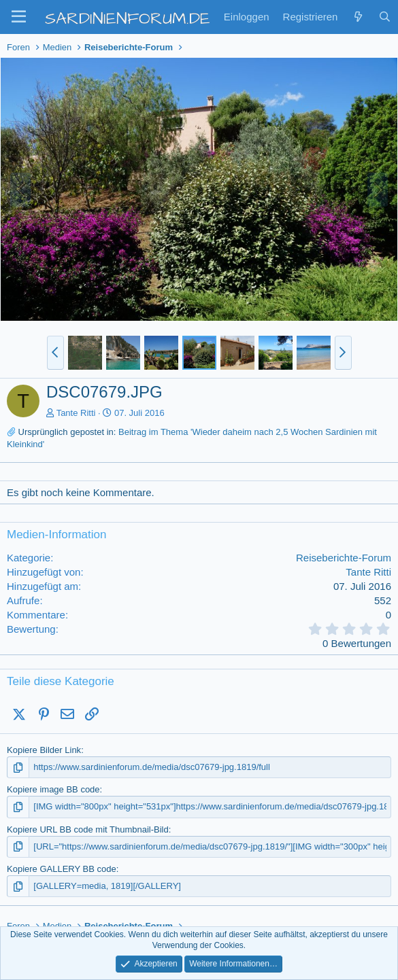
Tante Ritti (76, 413)
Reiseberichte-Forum (344, 558)
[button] (19, 17)
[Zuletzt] (358, 17)
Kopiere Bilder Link (44, 750)
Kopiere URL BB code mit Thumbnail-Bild (88, 829)
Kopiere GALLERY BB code (62, 869)
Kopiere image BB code (53, 789)
